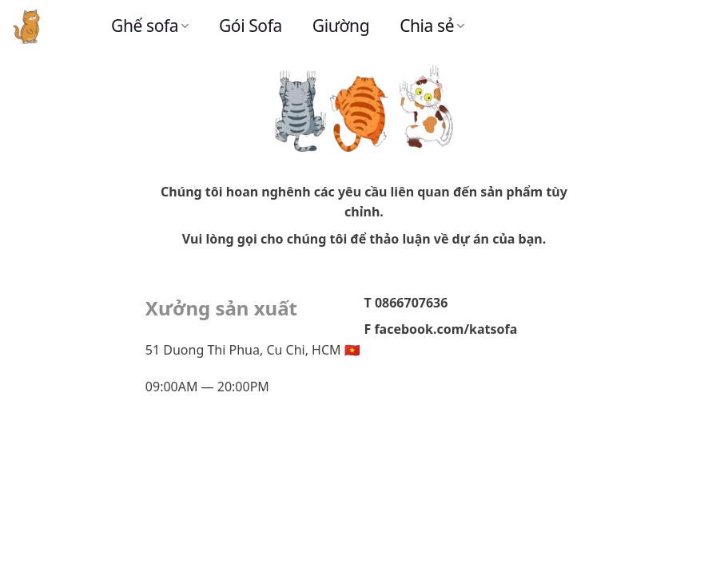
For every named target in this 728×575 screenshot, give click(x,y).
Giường (341, 26)
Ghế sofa (150, 26)
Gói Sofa (251, 26)
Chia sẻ (432, 26)
